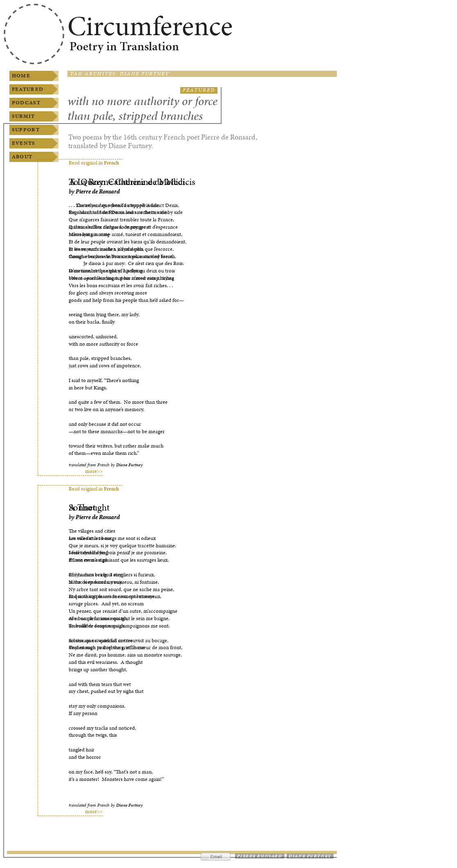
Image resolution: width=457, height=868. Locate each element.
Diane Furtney (310, 856)
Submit (24, 116)
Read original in (94, 163)
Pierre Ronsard (260, 856)
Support (26, 130)
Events (24, 143)
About (22, 157)
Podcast (26, 103)
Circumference (150, 26)
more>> (94, 471)
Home (21, 76)
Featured (28, 89)
